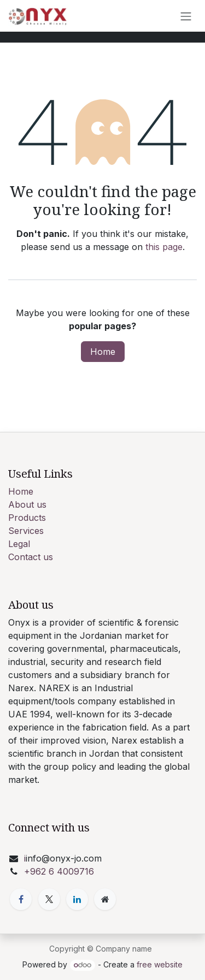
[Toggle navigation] (186, 16)
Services (26, 531)
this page (164, 247)
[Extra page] (105, 899)
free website (160, 964)
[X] (49, 899)
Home (103, 352)
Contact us (31, 557)
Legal (19, 544)
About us (27, 504)
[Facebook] (21, 899)
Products (27, 518)
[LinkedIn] (77, 899)
